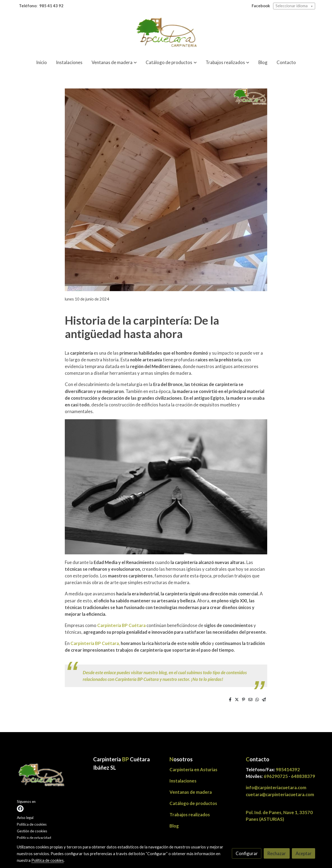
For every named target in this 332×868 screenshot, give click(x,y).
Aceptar (304, 853)
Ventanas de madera (191, 792)
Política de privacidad (34, 838)
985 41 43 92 (51, 6)
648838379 (303, 776)
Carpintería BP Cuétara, (95, 643)
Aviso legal (25, 818)
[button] (114, 63)
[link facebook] (20, 809)
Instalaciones (183, 781)
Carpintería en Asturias (193, 769)
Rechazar (277, 853)
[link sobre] (52, 777)
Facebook (261, 6)
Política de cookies (32, 824)
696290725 (276, 776)
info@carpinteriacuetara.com (276, 787)
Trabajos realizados (190, 815)
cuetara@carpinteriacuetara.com (280, 794)
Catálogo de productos (193, 803)
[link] (166, 33)
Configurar (247, 853)
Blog (174, 826)
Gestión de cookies (32, 831)
